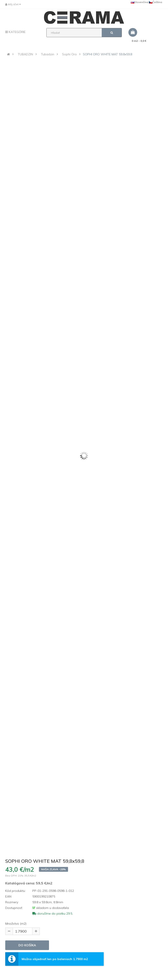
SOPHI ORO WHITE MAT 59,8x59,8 (108, 54)
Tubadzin (48, 54)
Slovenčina (140, 2)
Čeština (156, 2)
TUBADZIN (25, 54)
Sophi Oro (69, 54)
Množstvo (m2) (16, 924)
